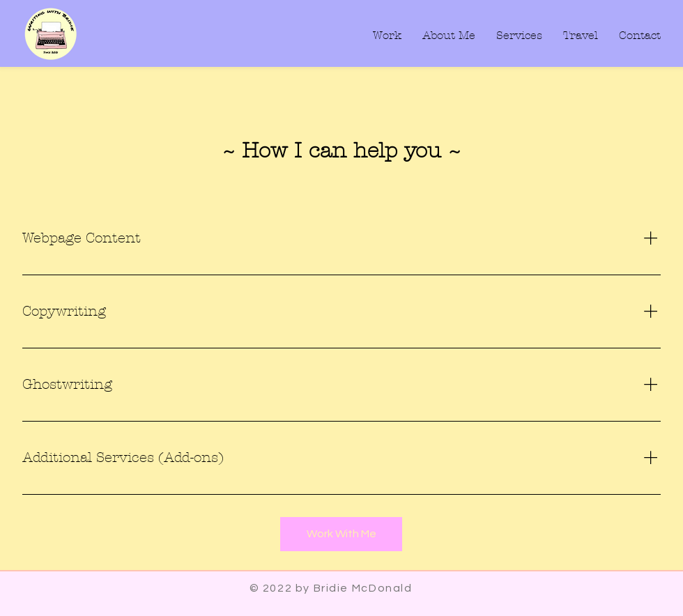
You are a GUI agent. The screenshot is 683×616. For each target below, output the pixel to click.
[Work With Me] (341, 534)
